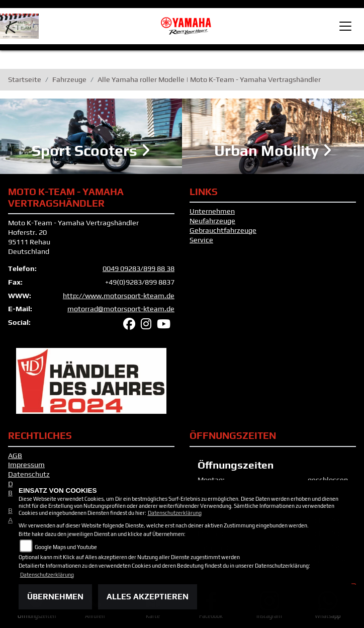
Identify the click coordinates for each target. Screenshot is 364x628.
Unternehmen (212, 211)
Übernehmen (55, 597)
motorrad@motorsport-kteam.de (121, 309)
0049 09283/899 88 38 (139, 268)
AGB (15, 456)
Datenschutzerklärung (175, 513)
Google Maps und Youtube (66, 547)
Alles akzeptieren (148, 597)
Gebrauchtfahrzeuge (223, 230)
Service (201, 240)
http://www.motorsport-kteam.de (119, 296)
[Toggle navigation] (345, 26)
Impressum (26, 465)
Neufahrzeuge (212, 221)
